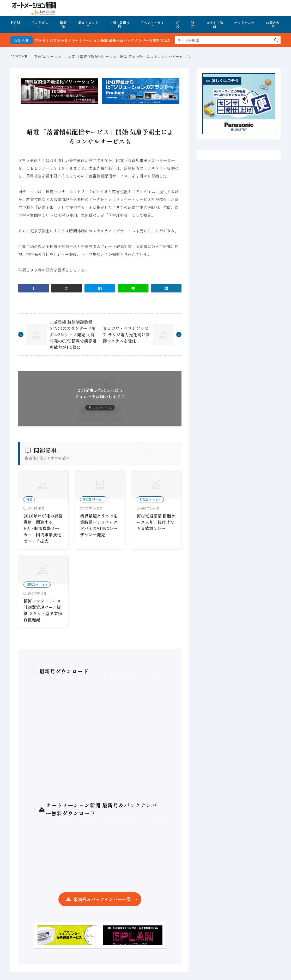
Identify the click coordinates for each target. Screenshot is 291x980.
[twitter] (67, 288)
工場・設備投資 (119, 24)
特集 (193, 24)
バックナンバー (244, 24)
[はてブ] (100, 288)
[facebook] (34, 288)
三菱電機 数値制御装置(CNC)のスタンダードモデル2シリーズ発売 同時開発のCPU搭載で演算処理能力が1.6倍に (73, 335)
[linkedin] (166, 288)
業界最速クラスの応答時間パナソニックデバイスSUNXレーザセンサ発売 (99, 525)
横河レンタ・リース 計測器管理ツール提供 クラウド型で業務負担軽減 (43, 610)
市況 (177, 24)
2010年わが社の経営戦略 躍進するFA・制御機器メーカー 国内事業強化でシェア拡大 (43, 528)
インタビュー (40, 24)
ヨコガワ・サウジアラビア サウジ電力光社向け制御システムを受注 (126, 335)
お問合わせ (273, 24)
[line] (133, 288)
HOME (15, 24)
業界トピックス (88, 24)
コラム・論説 (215, 24)
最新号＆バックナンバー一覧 (102, 899)
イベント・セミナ (152, 24)
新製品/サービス (48, 56)
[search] (276, 40)
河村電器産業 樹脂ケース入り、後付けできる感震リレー (156, 522)
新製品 (63, 24)
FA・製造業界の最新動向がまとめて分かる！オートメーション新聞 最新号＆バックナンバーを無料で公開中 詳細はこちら (104, 40)
